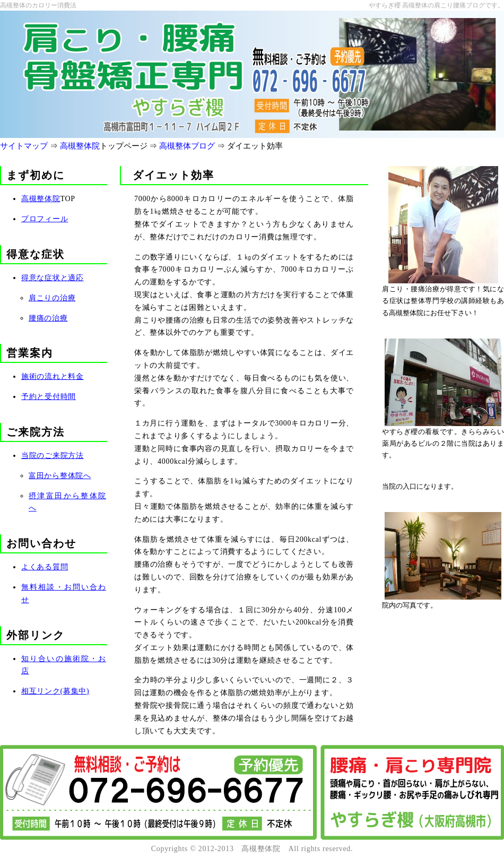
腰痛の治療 (48, 318)
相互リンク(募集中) (55, 691)
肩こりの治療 (52, 298)
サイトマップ (24, 146)
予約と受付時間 (49, 397)
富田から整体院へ (60, 476)
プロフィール (45, 219)
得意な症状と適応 (53, 278)
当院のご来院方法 (53, 456)
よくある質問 (45, 567)
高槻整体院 (80, 146)
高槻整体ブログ (187, 146)
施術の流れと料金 (53, 376)
